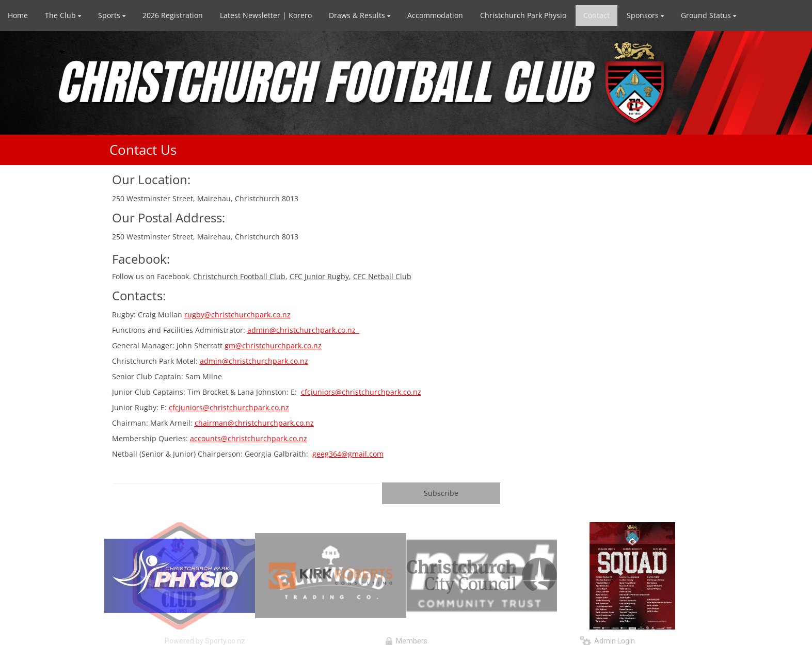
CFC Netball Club (382, 276)
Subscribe (441, 493)
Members (406, 641)
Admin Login (607, 641)
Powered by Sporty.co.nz (205, 641)
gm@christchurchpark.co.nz (273, 345)
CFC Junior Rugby (319, 276)
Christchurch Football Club (239, 276)
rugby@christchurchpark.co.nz (237, 315)
